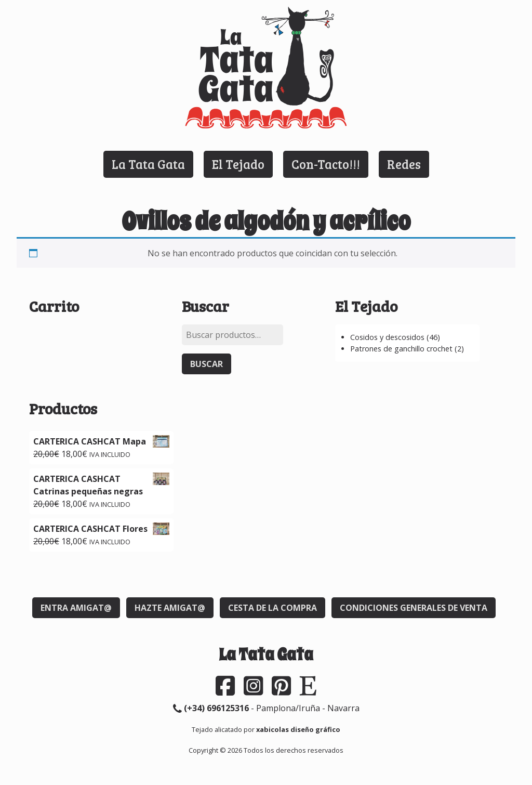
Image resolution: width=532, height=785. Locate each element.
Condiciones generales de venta (414, 608)
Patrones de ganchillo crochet (401, 349)
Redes (404, 164)
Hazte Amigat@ (170, 608)
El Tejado (238, 164)
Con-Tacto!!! (326, 164)
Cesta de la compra (272, 608)
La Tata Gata (148, 164)
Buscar (207, 364)
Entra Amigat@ (76, 608)
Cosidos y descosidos (387, 337)
